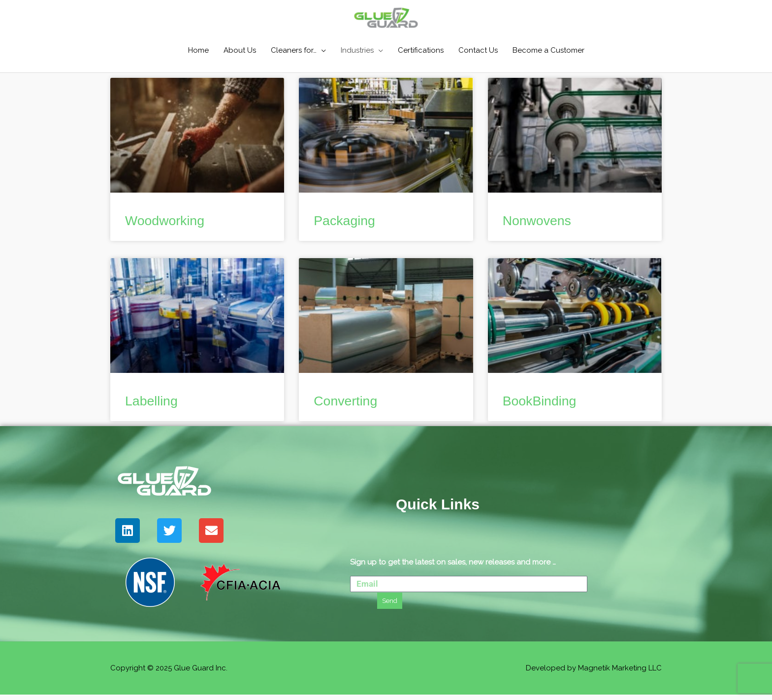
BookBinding (544, 405)
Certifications (421, 51)
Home (198, 51)
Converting (349, 405)
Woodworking (170, 223)
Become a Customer (548, 51)
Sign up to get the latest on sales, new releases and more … (453, 567)
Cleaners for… (294, 51)
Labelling (155, 405)
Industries (357, 51)
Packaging (348, 223)
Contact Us (478, 51)
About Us (240, 51)
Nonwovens (541, 223)
